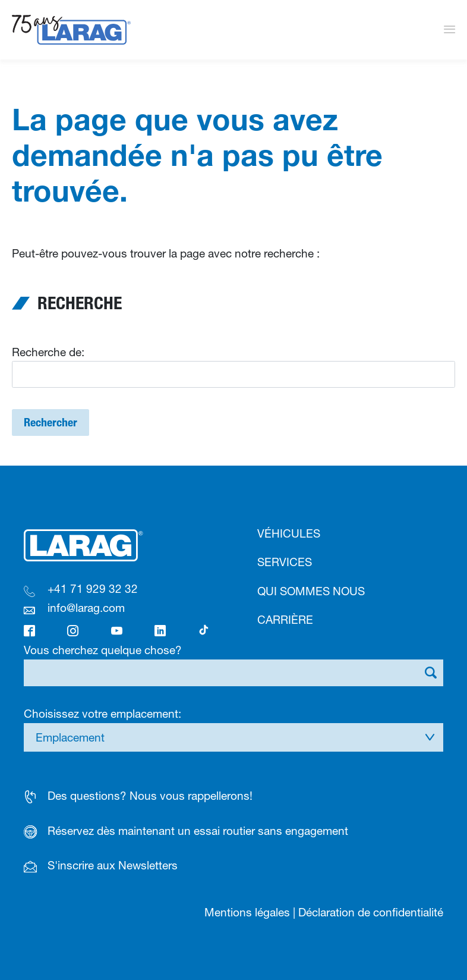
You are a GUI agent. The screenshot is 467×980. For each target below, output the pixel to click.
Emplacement (70, 737)
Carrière (285, 620)
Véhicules (289, 533)
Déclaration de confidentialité (371, 912)
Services (285, 562)
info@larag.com (86, 608)
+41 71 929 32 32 (93, 589)
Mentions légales (247, 912)
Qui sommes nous (311, 591)
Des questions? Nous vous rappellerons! (150, 796)
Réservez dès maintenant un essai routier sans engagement (198, 831)
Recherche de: (48, 352)
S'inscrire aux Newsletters (113, 865)
